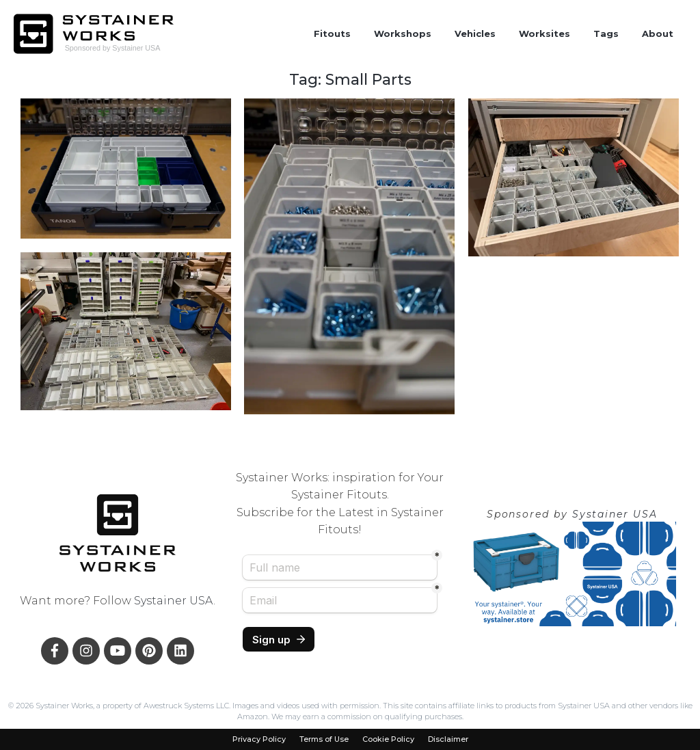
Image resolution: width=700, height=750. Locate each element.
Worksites (544, 34)
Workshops (403, 34)
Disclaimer (448, 739)
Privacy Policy (259, 739)
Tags (606, 34)
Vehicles (475, 34)
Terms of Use (324, 739)
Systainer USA (174, 601)
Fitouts (332, 34)
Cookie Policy (388, 739)
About (658, 34)
